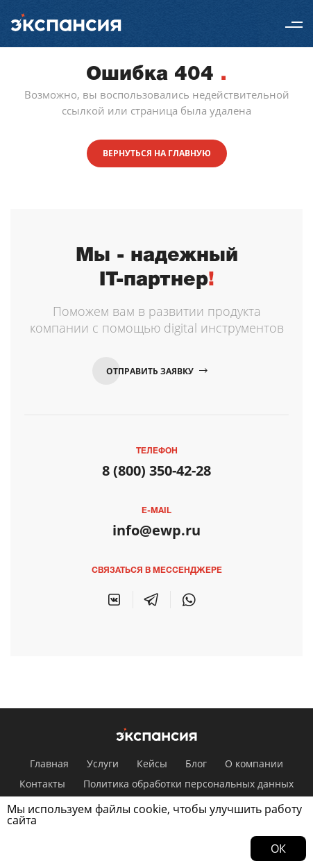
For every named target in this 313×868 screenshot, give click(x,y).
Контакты (42, 784)
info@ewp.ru (156, 530)
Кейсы (152, 763)
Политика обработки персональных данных (188, 784)
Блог (196, 763)
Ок (278, 849)
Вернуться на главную (157, 153)
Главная (49, 763)
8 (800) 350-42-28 (156, 470)
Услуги (103, 763)
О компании (254, 763)
